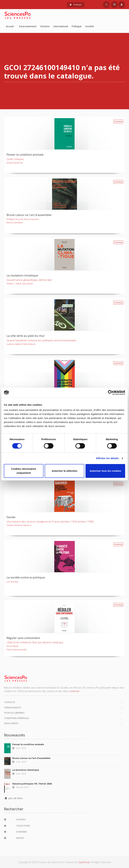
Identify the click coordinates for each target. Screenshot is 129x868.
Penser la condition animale (28, 744)
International (61, 26)
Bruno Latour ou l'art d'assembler (31, 758)
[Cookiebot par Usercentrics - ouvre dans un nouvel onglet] (110, 393)
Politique (77, 26)
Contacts (10, 702)
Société (90, 26)
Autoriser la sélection (65, 471)
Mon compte (11, 723)
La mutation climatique (26, 770)
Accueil (10, 26)
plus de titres (13, 798)
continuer (74, 691)
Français (76, 5)
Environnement (28, 26)
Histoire (45, 26)
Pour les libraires (14, 713)
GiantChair (84, 862)
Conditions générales (17, 718)
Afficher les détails (107, 458)
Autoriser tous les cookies (105, 471)
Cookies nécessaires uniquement (24, 471)
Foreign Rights (13, 708)
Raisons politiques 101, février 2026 (32, 784)
